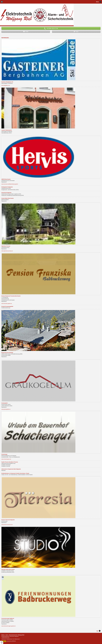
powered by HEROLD (11, 641)
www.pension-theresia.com (7, 525)
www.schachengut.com (6, 459)
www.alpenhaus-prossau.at (7, 251)
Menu (97, 2)
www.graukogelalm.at (6, 409)
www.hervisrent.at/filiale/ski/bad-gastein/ (10, 184)
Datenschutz (9, 639)
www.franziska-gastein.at (7, 303)
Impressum (4, 639)
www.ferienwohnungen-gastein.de (8, 626)
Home (2, 2)
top (97, 631)
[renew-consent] (2, 642)
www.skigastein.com (6, 85)
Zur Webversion (16, 639)
